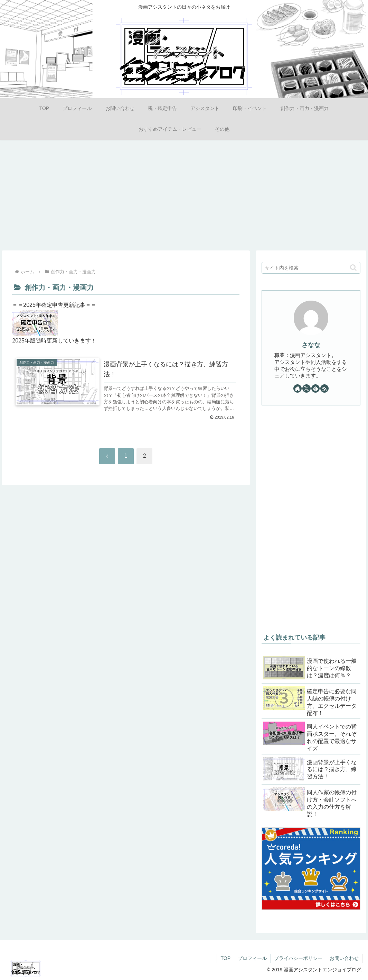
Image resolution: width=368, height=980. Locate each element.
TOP (225, 958)
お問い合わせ (344, 958)
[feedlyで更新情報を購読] (315, 388)
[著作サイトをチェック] (298, 388)
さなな (311, 345)
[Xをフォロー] (306, 388)
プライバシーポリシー (298, 958)
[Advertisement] (184, 194)
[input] (311, 268)
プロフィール (252, 958)
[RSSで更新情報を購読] (324, 388)
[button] (353, 268)
